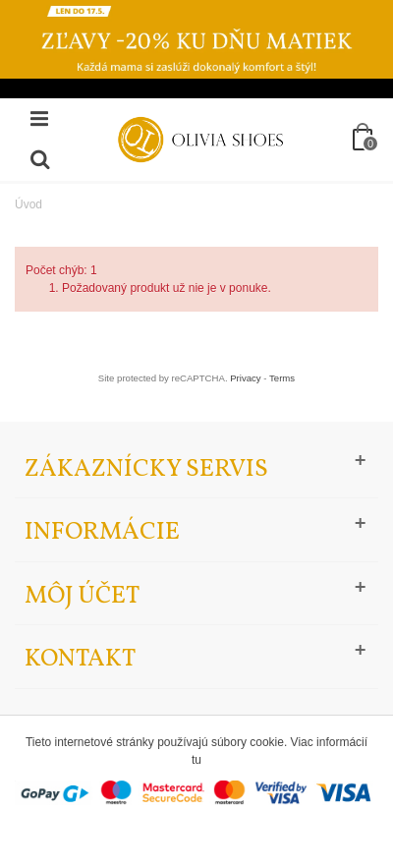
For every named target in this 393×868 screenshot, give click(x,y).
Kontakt (80, 659)
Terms (282, 378)
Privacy (245, 378)
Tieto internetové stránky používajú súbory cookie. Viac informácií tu (196, 751)
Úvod (28, 204)
